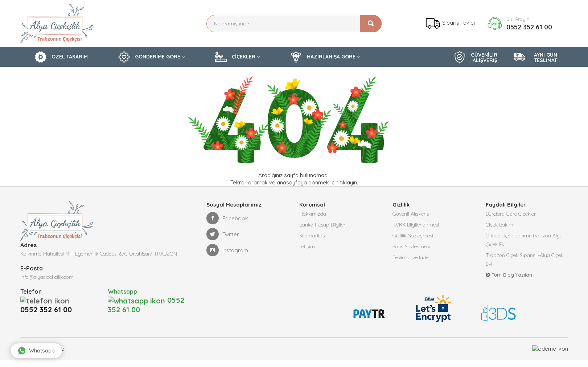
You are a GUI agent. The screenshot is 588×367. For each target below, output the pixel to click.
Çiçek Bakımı (500, 225)
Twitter (223, 234)
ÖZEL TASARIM (61, 57)
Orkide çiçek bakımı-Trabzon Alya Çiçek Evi (524, 240)
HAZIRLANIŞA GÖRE (323, 57)
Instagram (227, 250)
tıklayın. (349, 182)
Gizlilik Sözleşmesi (413, 236)
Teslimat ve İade (410, 257)
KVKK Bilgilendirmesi (416, 225)
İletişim (307, 246)
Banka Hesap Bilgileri (323, 225)
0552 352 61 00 (529, 27)
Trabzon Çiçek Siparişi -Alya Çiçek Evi (525, 260)
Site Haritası (312, 236)
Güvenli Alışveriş (411, 214)
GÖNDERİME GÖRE (149, 57)
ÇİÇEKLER (235, 57)
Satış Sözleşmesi (411, 246)
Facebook (227, 218)
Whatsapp (36, 351)
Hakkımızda (313, 214)
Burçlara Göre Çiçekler (511, 214)
